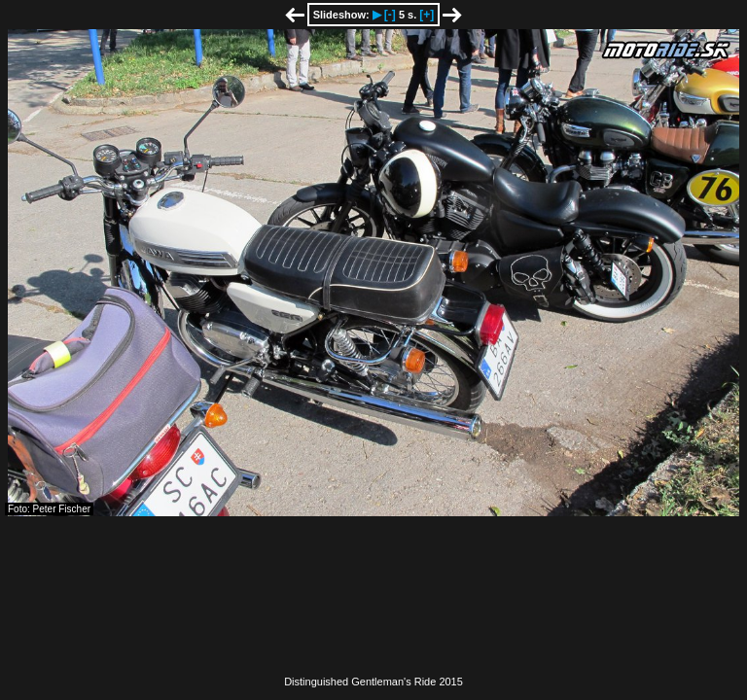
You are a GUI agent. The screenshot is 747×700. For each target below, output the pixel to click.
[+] (427, 15)
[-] (390, 15)
